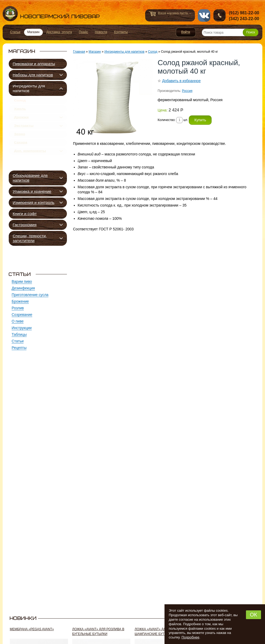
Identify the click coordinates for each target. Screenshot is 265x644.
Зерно (20, 143)
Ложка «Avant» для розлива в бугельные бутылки (98, 632)
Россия (187, 91)
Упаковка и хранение (32, 191)
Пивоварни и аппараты (34, 64)
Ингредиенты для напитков (29, 88)
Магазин (95, 52)
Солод (20, 101)
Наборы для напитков (33, 75)
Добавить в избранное (181, 81)
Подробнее (190, 637)
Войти (186, 32)
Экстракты (24, 132)
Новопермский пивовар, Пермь (51, 14)
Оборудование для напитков (30, 178)
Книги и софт (25, 214)
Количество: (167, 120)
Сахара (21, 153)
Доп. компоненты (30, 163)
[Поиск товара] (230, 32)
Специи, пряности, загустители (30, 238)
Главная (79, 52)
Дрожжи (21, 122)
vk (204, 15)
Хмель (20, 112)
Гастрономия (25, 225)
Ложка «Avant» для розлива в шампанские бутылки (161, 632)
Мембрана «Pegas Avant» (32, 629)
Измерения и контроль (34, 202)
